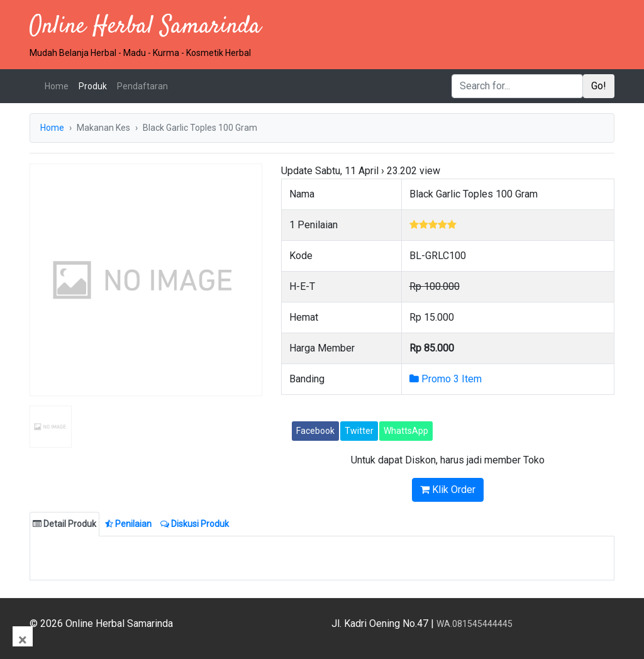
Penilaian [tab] (128, 524)
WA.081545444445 (475, 624)
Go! (599, 86)
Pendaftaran (142, 86)
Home (59, 85)
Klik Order (448, 490)
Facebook (315, 431)
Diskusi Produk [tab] (195, 524)
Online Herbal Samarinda (145, 27)
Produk (93, 86)
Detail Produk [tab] (64, 524)
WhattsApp (406, 431)
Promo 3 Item (446, 379)
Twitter (359, 431)
